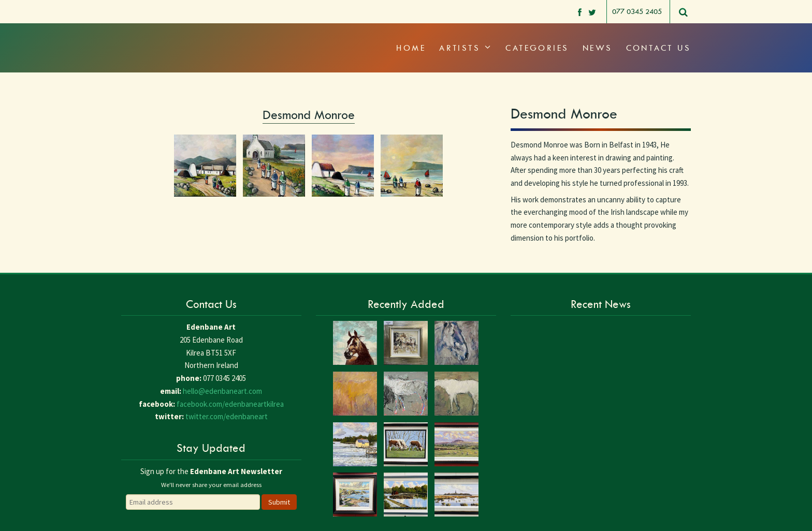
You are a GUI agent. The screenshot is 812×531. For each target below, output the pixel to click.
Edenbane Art (165, 36)
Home (411, 48)
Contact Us (659, 48)
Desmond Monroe (309, 115)
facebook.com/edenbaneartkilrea (230, 404)
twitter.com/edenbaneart (227, 416)
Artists (466, 48)
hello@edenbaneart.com (222, 391)
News (598, 48)
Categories (537, 48)
